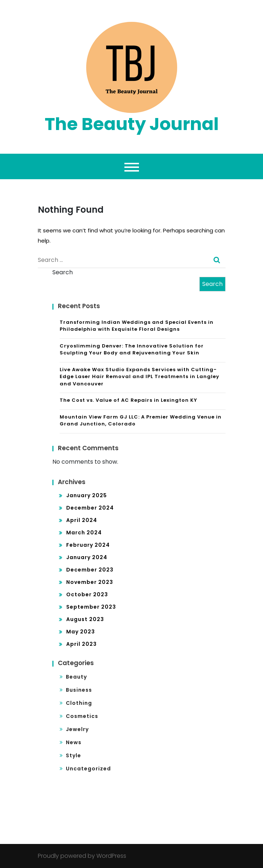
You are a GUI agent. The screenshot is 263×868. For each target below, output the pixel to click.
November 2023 (90, 582)
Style (73, 755)
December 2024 (90, 508)
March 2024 (84, 533)
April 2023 (81, 644)
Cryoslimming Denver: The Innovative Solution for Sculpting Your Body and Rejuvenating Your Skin (132, 349)
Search (63, 272)
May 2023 (81, 632)
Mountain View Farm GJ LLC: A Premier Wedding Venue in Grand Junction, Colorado (141, 421)
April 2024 (82, 520)
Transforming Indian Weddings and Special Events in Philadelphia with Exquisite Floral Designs (137, 326)
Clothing (79, 703)
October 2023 (87, 594)
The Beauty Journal (132, 124)
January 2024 (87, 557)
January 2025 (87, 495)
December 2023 (90, 570)
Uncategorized (88, 769)
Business (79, 690)
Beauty (76, 677)
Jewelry (77, 729)
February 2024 (88, 545)
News (74, 742)
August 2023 (85, 619)
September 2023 (91, 607)
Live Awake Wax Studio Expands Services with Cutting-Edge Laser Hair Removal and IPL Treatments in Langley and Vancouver (140, 377)
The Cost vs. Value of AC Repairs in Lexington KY (128, 400)
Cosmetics (82, 716)
